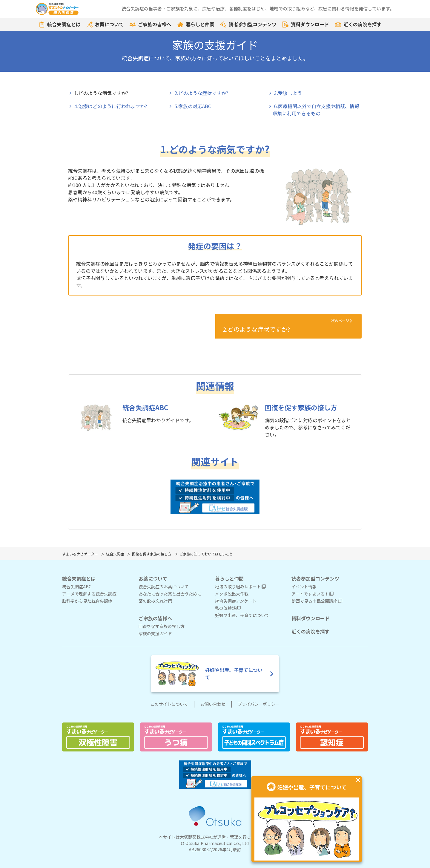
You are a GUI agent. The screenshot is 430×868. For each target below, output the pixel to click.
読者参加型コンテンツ (248, 25)
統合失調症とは (60, 25)
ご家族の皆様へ (150, 25)
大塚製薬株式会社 (196, 837)
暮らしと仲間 (196, 25)
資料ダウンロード (306, 25)
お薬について (105, 25)
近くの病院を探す (358, 25)
